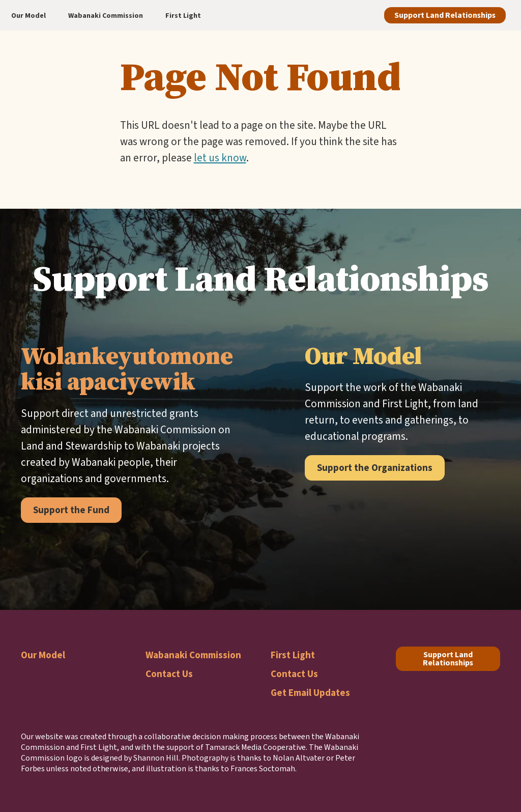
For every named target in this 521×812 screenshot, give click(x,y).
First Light (293, 655)
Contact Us (169, 674)
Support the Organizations (375, 468)
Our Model (43, 655)
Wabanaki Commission (193, 655)
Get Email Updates (310, 693)
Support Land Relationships (445, 15)
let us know (220, 158)
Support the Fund (71, 510)
